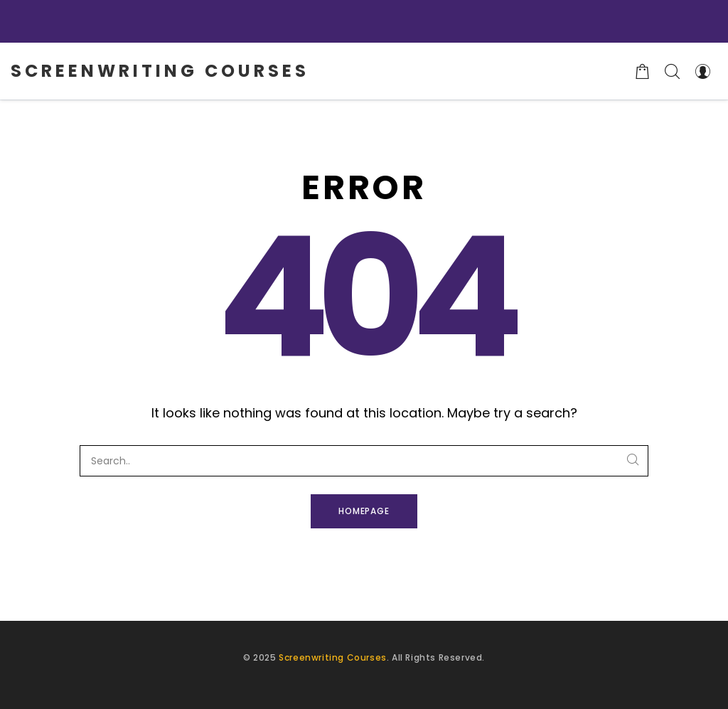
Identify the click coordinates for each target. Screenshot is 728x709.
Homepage (364, 511)
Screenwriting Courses (333, 657)
